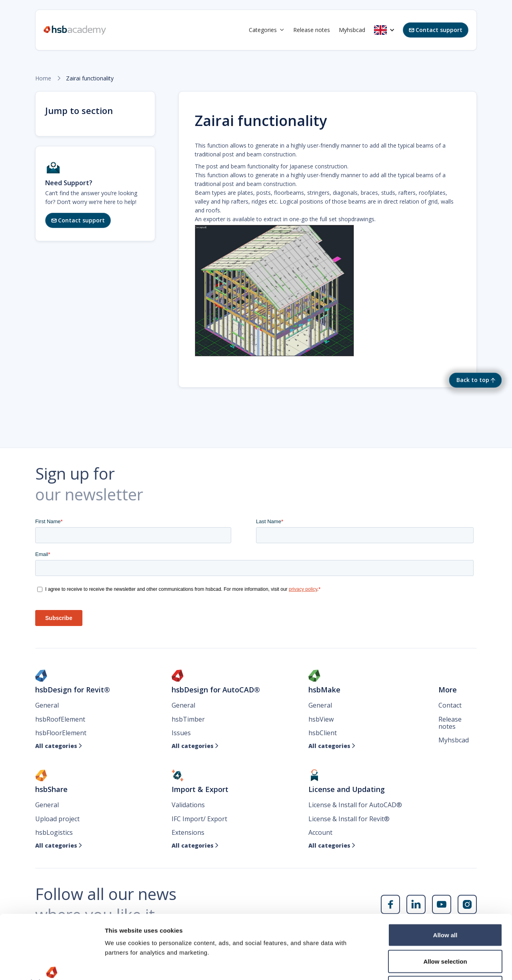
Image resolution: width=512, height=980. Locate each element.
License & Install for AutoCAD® (355, 805)
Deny (445, 927)
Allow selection (445, 901)
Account (320, 832)
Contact (450, 705)
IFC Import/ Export (199, 819)
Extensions (188, 832)
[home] (75, 30)
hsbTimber (188, 719)
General (47, 705)
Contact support (436, 30)
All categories (59, 746)
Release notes (312, 30)
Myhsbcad (352, 30)
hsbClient (323, 733)
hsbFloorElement (61, 733)
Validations (188, 805)
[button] (267, 30)
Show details (420, 964)
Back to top (473, 380)
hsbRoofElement (60, 719)
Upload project (57, 819)
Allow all (445, 875)
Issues (181, 733)
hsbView (321, 719)
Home (43, 78)
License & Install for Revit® (349, 819)
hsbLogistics (54, 832)
